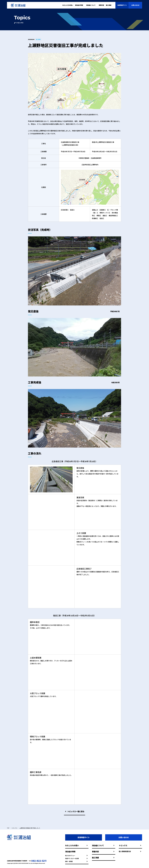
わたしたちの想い (68, 5)
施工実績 (103, 858)
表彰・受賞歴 (76, 861)
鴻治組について (103, 845)
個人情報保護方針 (130, 851)
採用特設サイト (122, 5)
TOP (8, 828)
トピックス (14, 828)
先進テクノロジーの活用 (76, 858)
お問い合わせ (135, 5)
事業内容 (101, 5)
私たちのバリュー (76, 856)
